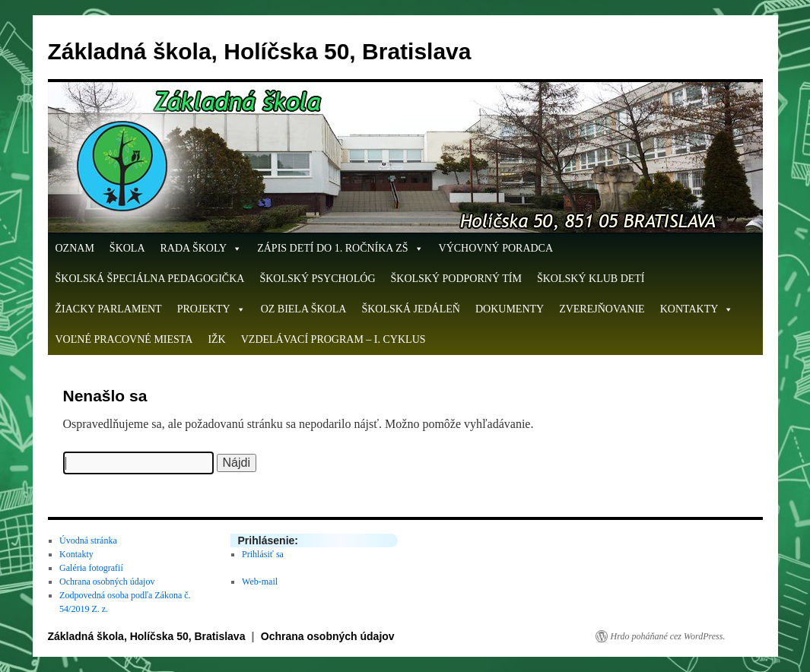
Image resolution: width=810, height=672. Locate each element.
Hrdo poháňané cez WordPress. (668, 636)
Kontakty (697, 309)
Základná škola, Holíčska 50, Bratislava (260, 51)
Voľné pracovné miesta (124, 339)
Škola (127, 248)
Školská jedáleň (411, 309)
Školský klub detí (591, 279)
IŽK (216, 339)
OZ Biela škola (304, 309)
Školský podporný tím (456, 279)
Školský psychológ (317, 279)
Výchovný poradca (496, 248)
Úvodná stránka (88, 540)
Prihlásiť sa (263, 554)
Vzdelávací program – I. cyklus (334, 339)
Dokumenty (510, 309)
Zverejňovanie (602, 309)
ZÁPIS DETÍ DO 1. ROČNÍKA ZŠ (340, 249)
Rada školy (202, 249)
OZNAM (75, 248)
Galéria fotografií (91, 568)
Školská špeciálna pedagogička (150, 279)
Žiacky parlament (109, 309)
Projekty (211, 309)
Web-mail (260, 582)
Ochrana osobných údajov (107, 582)
